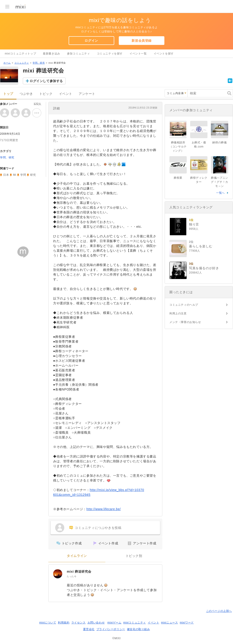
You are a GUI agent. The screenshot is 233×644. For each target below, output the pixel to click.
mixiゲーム (114, 623)
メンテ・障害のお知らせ (185, 322)
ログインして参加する (46, 81)
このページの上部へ (219, 611)
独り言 (194, 224)
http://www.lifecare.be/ (104, 509)
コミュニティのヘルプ (184, 305)
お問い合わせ (96, 623)
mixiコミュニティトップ (20, 54)
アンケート (87, 94)
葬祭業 (178, 178)
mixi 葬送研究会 (79, 572)
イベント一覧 (138, 54)
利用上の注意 (178, 313)
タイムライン (77, 556)
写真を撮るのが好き (204, 268)
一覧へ (220, 193)
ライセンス (79, 623)
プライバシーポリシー (111, 629)
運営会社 (89, 629)
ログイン (91, 41)
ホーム (7, 63)
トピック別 (134, 556)
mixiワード (187, 623)
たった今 (72, 576)
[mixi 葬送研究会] (58, 574)
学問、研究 (39, 63)
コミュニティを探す (110, 54)
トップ (8, 94)
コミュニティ (22, 63)
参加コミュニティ (79, 54)
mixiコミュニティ (135, 623)
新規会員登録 (142, 41)
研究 (33, 175)
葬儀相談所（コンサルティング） (178, 147)
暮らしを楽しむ (201, 246)
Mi (15, 175)
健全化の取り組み (139, 629)
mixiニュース (169, 623)
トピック (46, 94)
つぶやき (26, 94)
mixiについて (48, 623)
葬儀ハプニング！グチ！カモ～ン (220, 182)
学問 (23, 175)
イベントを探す (164, 54)
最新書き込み (52, 54)
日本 (6, 175)
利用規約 (64, 623)
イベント (66, 94)
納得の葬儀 (219, 142)
